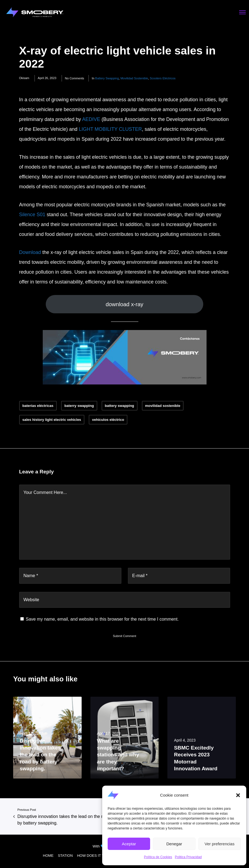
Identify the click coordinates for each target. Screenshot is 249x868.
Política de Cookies (158, 857)
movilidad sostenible (134, 78)
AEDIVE (91, 119)
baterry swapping (79, 406)
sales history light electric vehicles (52, 420)
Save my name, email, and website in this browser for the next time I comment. (102, 619)
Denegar (174, 844)
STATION (65, 856)
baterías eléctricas (38, 406)
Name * (31, 576)
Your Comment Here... (45, 492)
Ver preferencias (220, 844)
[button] (238, 795)
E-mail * (140, 576)
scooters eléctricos (163, 78)
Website (32, 600)
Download (30, 252)
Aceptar (129, 844)
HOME (48, 856)
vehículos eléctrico (108, 420)
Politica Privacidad (188, 857)
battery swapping (107, 78)
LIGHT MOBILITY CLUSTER (110, 129)
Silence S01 (32, 215)
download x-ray (124, 304)
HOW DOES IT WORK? (96, 856)
